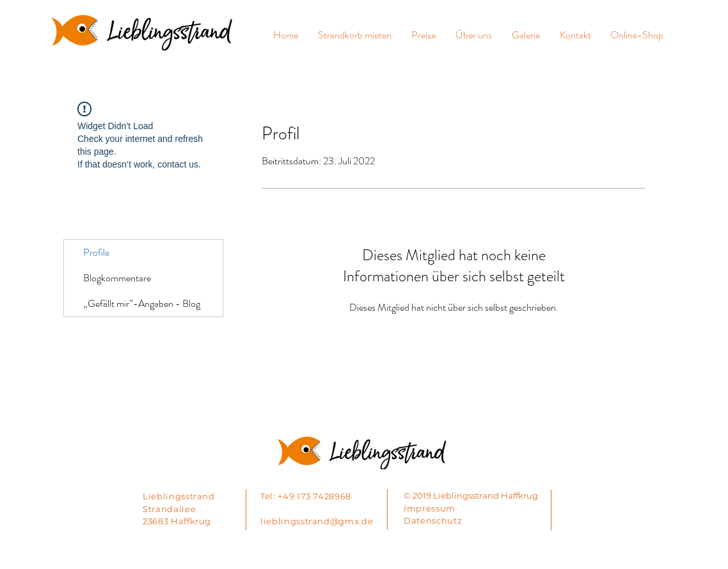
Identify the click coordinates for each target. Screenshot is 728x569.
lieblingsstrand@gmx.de (317, 521)
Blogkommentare (117, 278)
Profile (96, 252)
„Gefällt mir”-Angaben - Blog (142, 303)
